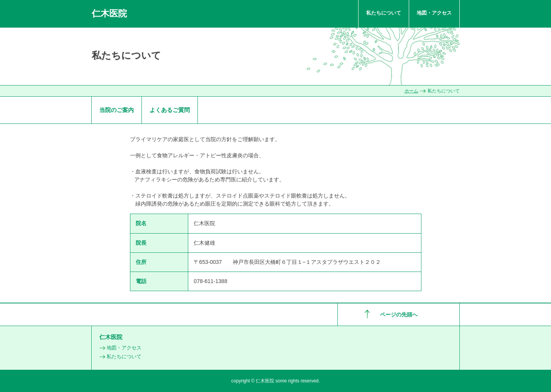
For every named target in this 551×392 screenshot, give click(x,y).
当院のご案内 (117, 110)
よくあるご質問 (170, 110)
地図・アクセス (434, 13)
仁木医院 (109, 13)
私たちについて (384, 13)
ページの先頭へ (399, 315)
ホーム (411, 91)
